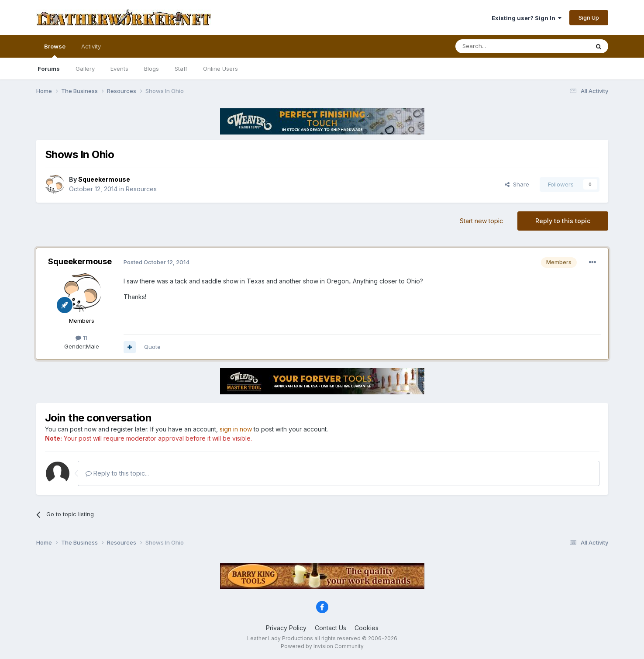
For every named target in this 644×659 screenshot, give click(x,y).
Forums (49, 69)
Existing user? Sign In (527, 18)
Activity (91, 46)
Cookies (367, 628)
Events (119, 69)
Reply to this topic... (117, 473)
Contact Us (331, 628)
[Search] (500, 46)
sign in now (236, 429)
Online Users (220, 69)
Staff (181, 69)
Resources (141, 189)
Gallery (85, 69)
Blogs (152, 69)
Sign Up (589, 17)
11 (81, 338)
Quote (152, 347)
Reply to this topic (563, 221)
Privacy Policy (286, 628)
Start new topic (481, 221)
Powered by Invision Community (322, 646)
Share (517, 184)
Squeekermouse (80, 261)
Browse (55, 50)
